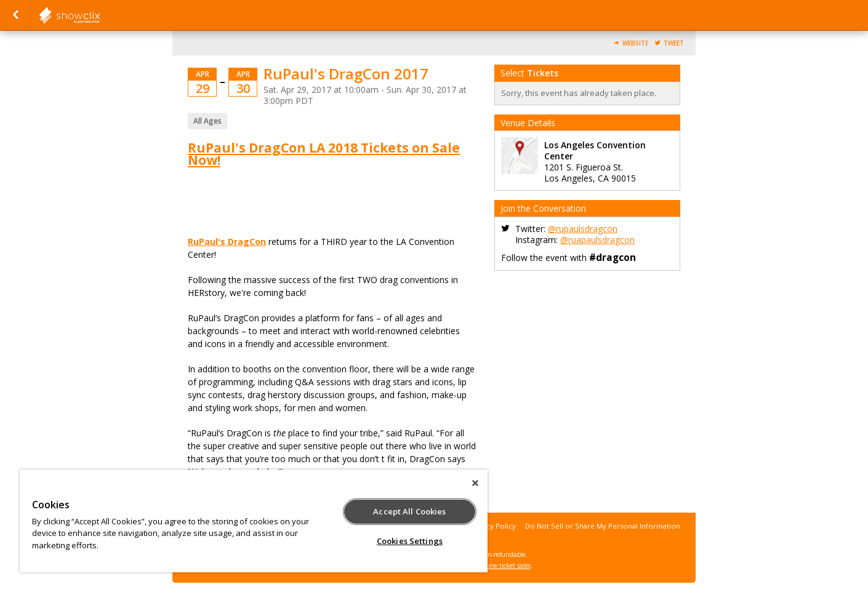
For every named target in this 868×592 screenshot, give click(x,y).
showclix (100, 15)
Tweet (674, 43)
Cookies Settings (410, 541)
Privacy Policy (493, 526)
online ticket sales (505, 566)
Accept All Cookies (409, 511)
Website (635, 43)
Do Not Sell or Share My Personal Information (603, 526)
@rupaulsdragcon (583, 229)
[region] (254, 521)
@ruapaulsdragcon (597, 240)
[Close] (475, 483)
